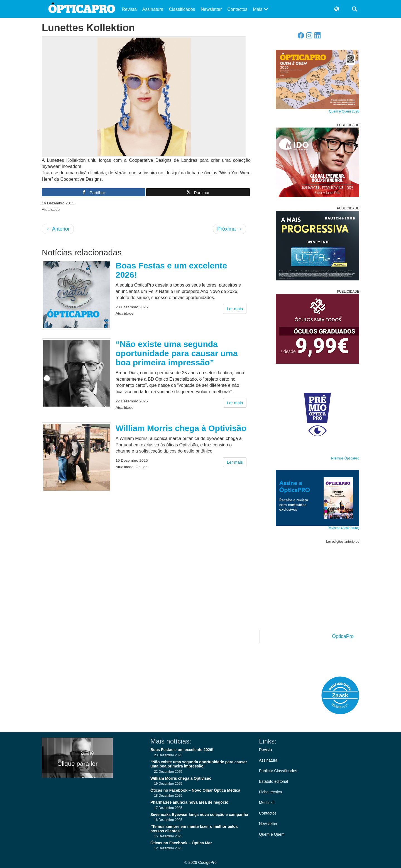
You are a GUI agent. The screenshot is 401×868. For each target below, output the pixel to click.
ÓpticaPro (343, 636)
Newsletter (211, 9)
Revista (129, 9)
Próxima (230, 229)
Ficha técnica (270, 792)
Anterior (58, 229)
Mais (260, 9)
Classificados (182, 9)
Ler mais (235, 309)
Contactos (237, 9)
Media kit (267, 803)
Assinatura (153, 9)
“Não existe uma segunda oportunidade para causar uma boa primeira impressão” (177, 353)
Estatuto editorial (273, 781)
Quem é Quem (272, 834)
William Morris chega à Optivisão (181, 428)
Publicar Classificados (278, 771)
